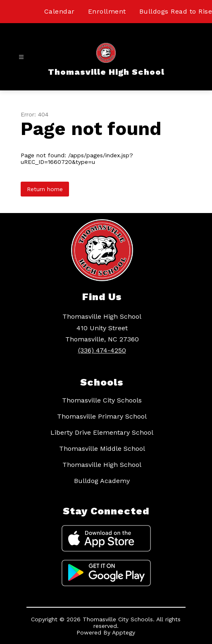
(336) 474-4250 (102, 350)
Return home (45, 189)
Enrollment (107, 11)
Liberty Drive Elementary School (102, 432)
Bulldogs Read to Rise (176, 11)
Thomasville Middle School (102, 449)
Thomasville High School (102, 465)
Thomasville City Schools (102, 400)
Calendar (60, 11)
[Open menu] (21, 57)
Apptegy (124, 632)
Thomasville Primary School (102, 416)
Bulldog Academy (102, 481)
